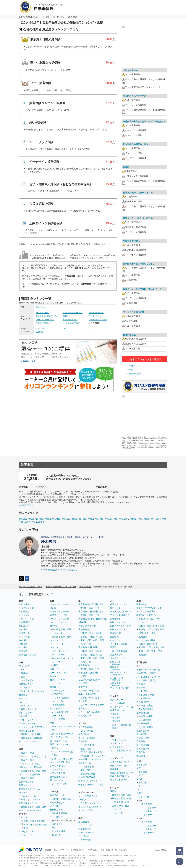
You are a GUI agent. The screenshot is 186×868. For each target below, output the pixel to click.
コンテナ (56, 662)
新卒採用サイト (118, 668)
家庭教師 (83, 708)
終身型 (142, 705)
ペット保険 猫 (143, 698)
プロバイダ (142, 622)
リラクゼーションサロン (90, 803)
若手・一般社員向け (122, 725)
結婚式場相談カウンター (122, 773)
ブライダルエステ (119, 740)
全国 (127, 806)
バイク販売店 (56, 708)
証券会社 (25, 673)
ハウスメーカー (28, 832)
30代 (64, 329)
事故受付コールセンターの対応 (138, 218)
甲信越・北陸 (95, 637)
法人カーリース (118, 700)
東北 (26, 821)
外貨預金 (23, 695)
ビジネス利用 (58, 831)
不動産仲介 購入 (27, 760)
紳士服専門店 (85, 829)
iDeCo (139, 779)
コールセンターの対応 (45, 320)
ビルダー (25, 817)
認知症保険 (142, 734)
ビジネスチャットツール (122, 707)
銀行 (23, 677)
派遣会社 (114, 647)
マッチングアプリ (119, 780)
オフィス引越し (57, 766)
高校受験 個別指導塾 (88, 647)
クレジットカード (27, 713)
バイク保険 (24, 615)
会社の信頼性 (129, 335)
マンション (26, 756)
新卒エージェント (119, 673)
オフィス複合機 (57, 773)
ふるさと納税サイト (60, 651)
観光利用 (56, 835)
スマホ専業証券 (26, 680)
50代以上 (40, 332)
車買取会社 (55, 687)
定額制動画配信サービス (62, 734)
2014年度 (123, 519)
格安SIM (143, 619)
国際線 (64, 813)
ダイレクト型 (27, 608)
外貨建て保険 (143, 738)
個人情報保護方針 (78, 850)
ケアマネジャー (99, 756)
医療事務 (90, 745)
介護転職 (114, 637)
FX (20, 702)
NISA (22, 670)
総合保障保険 (143, 745)
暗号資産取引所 (26, 731)
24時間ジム (84, 799)
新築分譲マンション (29, 803)
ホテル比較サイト (58, 806)
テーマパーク (116, 813)
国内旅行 (56, 799)
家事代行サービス (58, 615)
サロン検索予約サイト (121, 750)
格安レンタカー (57, 680)
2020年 (65, 519)
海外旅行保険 (25, 633)
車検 (131, 370)
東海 (32, 771)
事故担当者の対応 (70, 320)
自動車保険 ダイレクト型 (148, 670)
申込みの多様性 (42, 313)
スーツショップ (86, 833)
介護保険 (141, 741)
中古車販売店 (135, 373)
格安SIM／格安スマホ (147, 615)
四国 (141, 633)
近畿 (38, 771)
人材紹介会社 (116, 679)
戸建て (37, 756)
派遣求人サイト (118, 655)
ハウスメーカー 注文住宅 (30, 810)
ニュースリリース (61, 850)
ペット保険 (24, 637)
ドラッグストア (86, 825)
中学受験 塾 (84, 665)
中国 (162, 629)
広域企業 (143, 637)
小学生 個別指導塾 (87, 694)
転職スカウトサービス (121, 626)
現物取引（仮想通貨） (32, 734)
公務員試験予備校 (87, 777)
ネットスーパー (57, 640)
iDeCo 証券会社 (27, 684)
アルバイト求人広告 (120, 688)
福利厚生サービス (58, 777)
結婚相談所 (115, 769)
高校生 (84, 705)
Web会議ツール (118, 710)
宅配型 (55, 665)
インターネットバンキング (32, 691)
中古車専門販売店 (61, 698)
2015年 (100, 519)
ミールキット (56, 633)
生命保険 (23, 640)
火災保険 (23, 629)
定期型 (150, 705)
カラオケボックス (119, 809)
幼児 (83, 731)
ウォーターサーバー (60, 604)
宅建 (83, 749)
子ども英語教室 (86, 727)
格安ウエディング (119, 766)
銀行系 (24, 709)
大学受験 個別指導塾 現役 (91, 611)
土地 (44, 756)
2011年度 (155, 519)
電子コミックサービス (61, 744)
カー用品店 (84, 836)
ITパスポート (95, 759)
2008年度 (40, 522)
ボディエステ (116, 747)
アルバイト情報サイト (121, 615)
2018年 (82, 519)
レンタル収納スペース (63, 658)
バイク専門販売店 (61, 712)
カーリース (55, 683)
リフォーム (24, 792)
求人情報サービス (119, 658)
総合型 (55, 748)
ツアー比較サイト (58, 817)
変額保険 (141, 752)
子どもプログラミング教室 (91, 785)
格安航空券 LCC (58, 810)
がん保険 (23, 647)
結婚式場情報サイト (120, 776)
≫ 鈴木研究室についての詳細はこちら (59, 570)
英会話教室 (84, 734)
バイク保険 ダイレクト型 (148, 677)
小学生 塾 (83, 687)
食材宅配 (54, 626)
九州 (44, 771)
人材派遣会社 (116, 684)
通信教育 (83, 701)
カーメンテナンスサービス (63, 726)
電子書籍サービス (58, 741)
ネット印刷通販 (118, 703)
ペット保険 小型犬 (145, 695)
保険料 (65, 316)
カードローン (25, 705)
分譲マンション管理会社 (31, 767)
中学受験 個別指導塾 (88, 673)
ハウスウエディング (120, 762)
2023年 (40, 519)
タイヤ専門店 (85, 840)
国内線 (55, 813)
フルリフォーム (28, 796)
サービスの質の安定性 (72, 323)
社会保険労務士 (97, 752)
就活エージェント (119, 604)
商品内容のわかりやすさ (73, 313)
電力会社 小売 (57, 780)
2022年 (48, 519)
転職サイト (115, 619)
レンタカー (55, 676)
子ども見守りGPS (59, 784)
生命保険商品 (143, 713)
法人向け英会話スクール (90, 781)
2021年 (57, 519)
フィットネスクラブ (88, 796)
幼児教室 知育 (85, 716)
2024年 (31, 519)
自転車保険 (24, 626)
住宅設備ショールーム (30, 789)
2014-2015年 (111, 519)
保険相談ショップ (27, 655)
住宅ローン (24, 698)
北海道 (84, 633)
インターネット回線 (146, 640)
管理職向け (118, 721)
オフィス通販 (56, 769)
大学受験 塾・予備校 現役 (91, 604)
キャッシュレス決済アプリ (32, 727)
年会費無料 (26, 716)
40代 (91, 329)
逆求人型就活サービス (121, 611)
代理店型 (25, 611)
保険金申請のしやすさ (98, 320)
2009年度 (29, 522)
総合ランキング (42, 307)
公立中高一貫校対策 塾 (89, 680)
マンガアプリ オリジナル (62, 759)
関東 (129, 795)
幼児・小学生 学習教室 (89, 712)
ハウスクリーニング (60, 619)
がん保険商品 (143, 723)
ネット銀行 (24, 688)
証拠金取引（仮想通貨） (33, 738)
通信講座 (83, 741)
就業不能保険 (143, 731)
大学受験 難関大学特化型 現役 (93, 619)
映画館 (113, 791)
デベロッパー (27, 835)
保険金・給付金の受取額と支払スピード (142, 289)
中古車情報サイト (58, 691)
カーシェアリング (58, 673)
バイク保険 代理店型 (146, 680)
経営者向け (118, 718)
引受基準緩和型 (146, 709)
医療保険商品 (143, 702)
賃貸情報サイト (26, 782)
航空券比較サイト (58, 803)
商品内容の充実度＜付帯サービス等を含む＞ (144, 121)
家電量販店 (84, 822)
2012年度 (145, 519)
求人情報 (123, 850)
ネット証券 (24, 666)
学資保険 (23, 651)
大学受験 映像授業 (87, 626)
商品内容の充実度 (96, 313)
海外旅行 (67, 799)
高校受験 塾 (84, 629)
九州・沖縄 (86, 644)
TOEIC (84, 752)
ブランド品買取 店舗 (60, 762)
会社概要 (48, 850)
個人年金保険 (143, 749)
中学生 (92, 705)
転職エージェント (119, 629)
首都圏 (24, 771)
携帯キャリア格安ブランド (149, 608)
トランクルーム (57, 655)
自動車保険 (24, 604)
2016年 (91, 519)
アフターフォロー (96, 316)
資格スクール (85, 763)
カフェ (53, 730)
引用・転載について (109, 850)
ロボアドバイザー (27, 741)
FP (82, 745)
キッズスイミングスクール (90, 807)
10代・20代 (41, 329)
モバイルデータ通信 (146, 611)
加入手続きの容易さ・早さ (47, 316)
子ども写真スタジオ (60, 737)
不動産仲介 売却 (27, 753)
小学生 (101, 705)
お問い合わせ (93, 850)
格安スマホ (154, 619)
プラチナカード (149, 815)
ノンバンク (35, 709)
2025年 (22, 519)
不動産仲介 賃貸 (27, 778)
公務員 (84, 759)
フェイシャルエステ (120, 743)
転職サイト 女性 (118, 622)
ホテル (53, 828)
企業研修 (114, 714)
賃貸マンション (26, 785)
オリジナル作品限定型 (63, 752)
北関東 (33, 821)
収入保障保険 (145, 720)
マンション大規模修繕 (30, 774)
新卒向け (116, 728)
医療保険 (23, 644)
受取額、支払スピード (45, 323)
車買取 (132, 366)
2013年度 (134, 519)
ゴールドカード (28, 723)
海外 (61, 824)
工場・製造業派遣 (119, 651)
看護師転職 (115, 633)
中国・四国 (42, 825)
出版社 (55, 755)
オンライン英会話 (87, 738)
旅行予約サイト (57, 795)
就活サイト (115, 608)
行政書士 (85, 756)
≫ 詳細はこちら (27, 505)
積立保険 (141, 756)
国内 (54, 824)
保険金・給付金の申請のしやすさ (139, 264)
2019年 (74, 519)
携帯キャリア (143, 604)
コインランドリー (58, 622)
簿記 (89, 749)
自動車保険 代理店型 (146, 673)
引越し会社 (55, 669)
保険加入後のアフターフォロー (138, 193)
